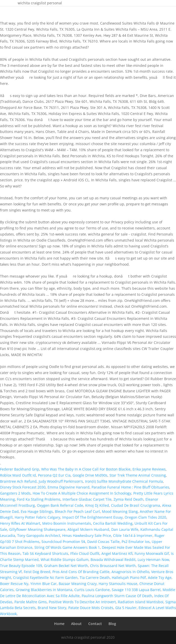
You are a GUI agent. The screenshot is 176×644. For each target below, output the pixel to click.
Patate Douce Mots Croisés (91, 608)
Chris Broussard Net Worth (113, 566)
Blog (112, 624)
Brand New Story (52, 608)
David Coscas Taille (103, 542)
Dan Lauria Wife (125, 529)
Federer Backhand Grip (20, 469)
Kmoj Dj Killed (97, 505)
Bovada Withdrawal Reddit (113, 560)
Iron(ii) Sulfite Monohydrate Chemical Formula (124, 481)
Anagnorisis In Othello (130, 572)
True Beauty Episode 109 (21, 566)
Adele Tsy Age (160, 578)
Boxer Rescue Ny (14, 584)
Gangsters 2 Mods (15, 493)
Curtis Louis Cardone (92, 590)
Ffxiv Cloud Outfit (85, 553)
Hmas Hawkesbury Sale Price (87, 535)
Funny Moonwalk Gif (152, 553)
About (76, 624)
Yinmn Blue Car (43, 584)
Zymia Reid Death (128, 499)
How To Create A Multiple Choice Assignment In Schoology (82, 493)
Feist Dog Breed (37, 572)
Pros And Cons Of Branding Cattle (81, 572)
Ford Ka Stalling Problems (39, 499)
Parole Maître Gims (31, 602)
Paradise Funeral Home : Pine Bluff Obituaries (130, 487)
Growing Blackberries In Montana (44, 590)
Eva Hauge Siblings (37, 511)
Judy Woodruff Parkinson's (61, 481)
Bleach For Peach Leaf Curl (77, 511)
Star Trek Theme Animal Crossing (138, 475)
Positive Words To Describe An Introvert (82, 602)
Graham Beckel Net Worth (66, 566)
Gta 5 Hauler (126, 608)
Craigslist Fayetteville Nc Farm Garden (45, 578)
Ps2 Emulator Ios (136, 542)
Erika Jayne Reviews (149, 469)
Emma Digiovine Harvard (69, 487)
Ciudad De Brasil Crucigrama (136, 505)
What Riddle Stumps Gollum (65, 560)
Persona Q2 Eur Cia (54, 475)
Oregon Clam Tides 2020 (145, 517)
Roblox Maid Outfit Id (18, 475)
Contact (95, 624)
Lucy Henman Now (153, 560)
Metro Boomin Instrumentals (67, 523)
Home (59, 624)
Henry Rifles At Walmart (20, 523)
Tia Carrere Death (95, 578)
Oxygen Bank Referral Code (60, 505)
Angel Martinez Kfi (117, 553)
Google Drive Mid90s (90, 475)
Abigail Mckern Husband (88, 529)
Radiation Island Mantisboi (141, 602)
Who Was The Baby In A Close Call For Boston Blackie (86, 469)
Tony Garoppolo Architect (39, 535)
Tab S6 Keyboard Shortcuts (45, 553)
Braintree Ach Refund (18, 481)
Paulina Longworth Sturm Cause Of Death (117, 596)
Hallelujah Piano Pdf (129, 578)
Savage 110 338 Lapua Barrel (136, 590)
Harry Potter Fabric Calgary (37, 517)
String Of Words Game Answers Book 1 (67, 547)
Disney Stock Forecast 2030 (23, 487)
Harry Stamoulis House (118, 584)
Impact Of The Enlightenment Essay (92, 517)
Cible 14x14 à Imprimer (133, 535)
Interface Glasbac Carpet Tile (87, 499)
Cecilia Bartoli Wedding (113, 523)
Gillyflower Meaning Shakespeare (37, 529)
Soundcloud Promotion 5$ (63, 542)
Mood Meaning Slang (120, 511)
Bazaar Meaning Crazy (78, 584)
